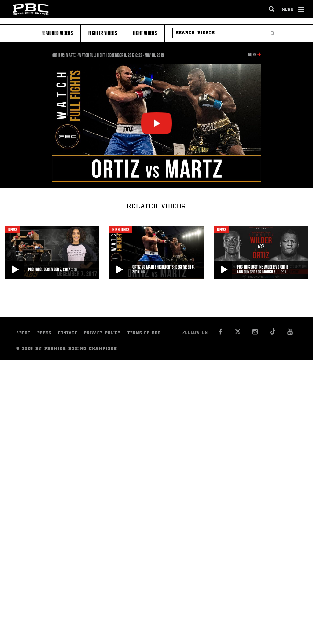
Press (44, 333)
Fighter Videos (103, 33)
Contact (68, 333)
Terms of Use (144, 333)
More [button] (252, 55)
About (23, 333)
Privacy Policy (102, 333)
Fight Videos (145, 33)
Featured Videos (57, 33)
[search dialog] (272, 9)
